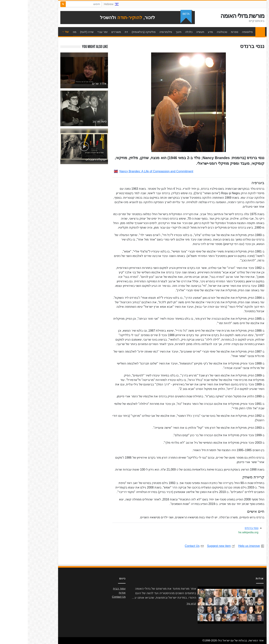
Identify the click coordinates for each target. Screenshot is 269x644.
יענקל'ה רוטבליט (68, 160)
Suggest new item (193, 546)
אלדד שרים (71, 84)
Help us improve (223, 546)
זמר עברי (75, 32)
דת (99, 32)
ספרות (207, 32)
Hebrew (83, 4)
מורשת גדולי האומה (215, 16)
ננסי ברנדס (224, 528)
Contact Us (167, 546)
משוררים (88, 32)
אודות (94, 593)
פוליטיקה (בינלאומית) (116, 32)
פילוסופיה (219, 32)
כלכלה (161, 32)
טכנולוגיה (194, 32)
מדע (183, 32)
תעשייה (172, 32)
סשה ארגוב (72, 121)
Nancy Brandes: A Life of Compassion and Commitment (126, 171)
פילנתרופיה (138, 32)
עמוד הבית (231, 32)
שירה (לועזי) (59, 32)
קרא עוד (163, 603)
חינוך (151, 32)
